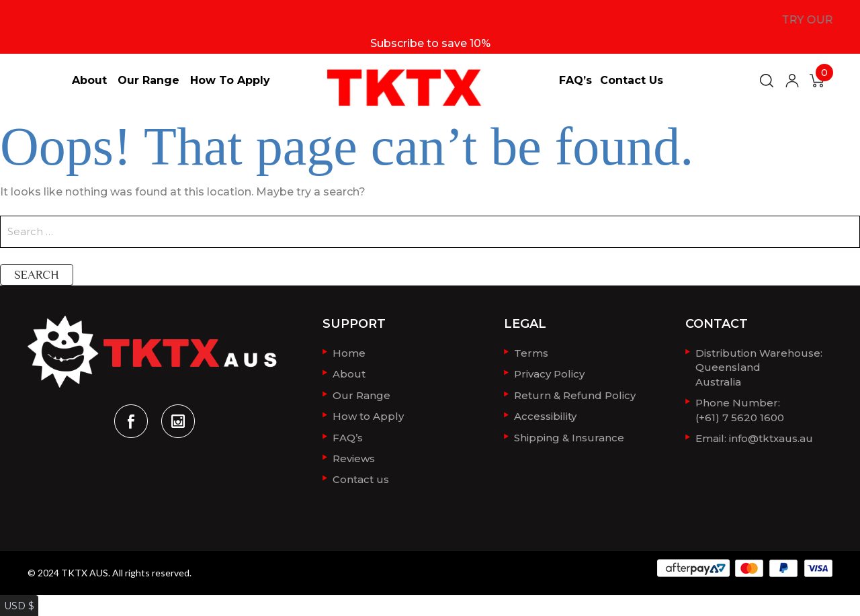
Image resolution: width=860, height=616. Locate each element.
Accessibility (545, 413)
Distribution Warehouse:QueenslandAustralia (759, 366)
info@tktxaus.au (771, 433)
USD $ (16, 595)
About (89, 80)
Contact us (632, 80)
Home (349, 352)
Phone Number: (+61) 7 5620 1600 (740, 406)
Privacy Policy (549, 372)
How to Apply (230, 80)
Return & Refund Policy (575, 393)
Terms (531, 352)
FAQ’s (575, 80)
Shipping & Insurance (569, 433)
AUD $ (17, 608)
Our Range (148, 80)
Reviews (354, 453)
